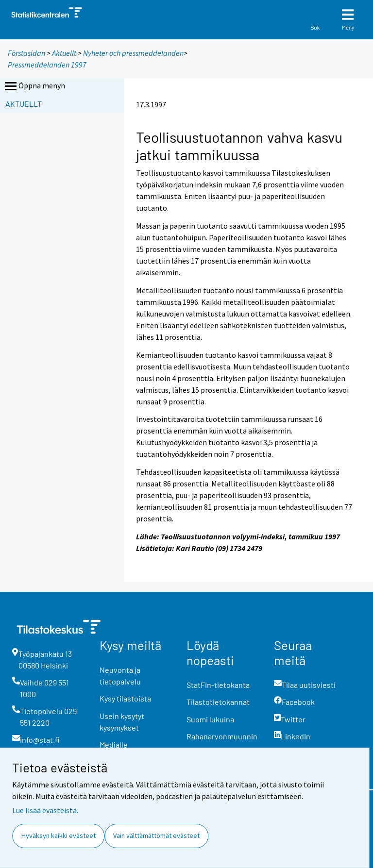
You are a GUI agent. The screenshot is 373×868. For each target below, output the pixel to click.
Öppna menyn (34, 86)
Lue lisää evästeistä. (45, 810)
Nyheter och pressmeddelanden (133, 53)
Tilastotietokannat (218, 702)
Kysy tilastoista (125, 698)
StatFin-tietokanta (218, 685)
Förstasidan (26, 53)
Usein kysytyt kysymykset (122, 722)
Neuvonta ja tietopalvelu (120, 676)
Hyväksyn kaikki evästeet (59, 835)
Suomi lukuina (210, 719)
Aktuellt (64, 53)
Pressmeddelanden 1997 (47, 65)
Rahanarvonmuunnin (222, 736)
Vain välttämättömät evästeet (156, 835)
